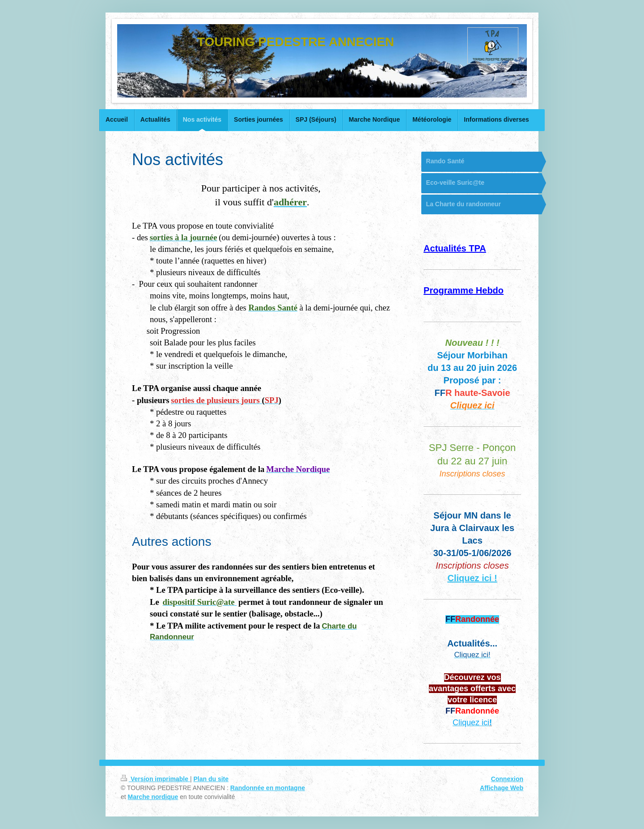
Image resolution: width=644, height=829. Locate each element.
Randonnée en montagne (268, 788)
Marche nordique (153, 797)
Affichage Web (502, 788)
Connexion (507, 779)
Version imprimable (155, 779)
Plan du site (211, 779)
